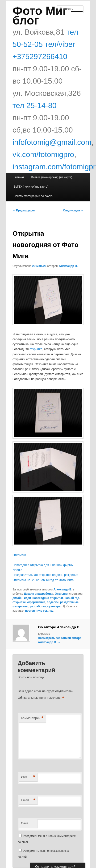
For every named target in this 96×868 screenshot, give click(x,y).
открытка (36, 349)
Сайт (25, 823)
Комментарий (32, 718)
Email (28, 800)
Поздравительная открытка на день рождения (45, 575)
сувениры (54, 606)
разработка (38, 606)
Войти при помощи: (31, 677)
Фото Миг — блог (48, 16)
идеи (27, 598)
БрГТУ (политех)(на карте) (31, 187)
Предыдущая (24, 210)
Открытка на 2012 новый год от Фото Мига (43, 580)
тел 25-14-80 (35, 105)
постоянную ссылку (39, 611)
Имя (28, 777)
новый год (72, 598)
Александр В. (68, 266)
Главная (19, 177)
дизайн (17, 598)
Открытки (19, 555)
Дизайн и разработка (38, 594)
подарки (53, 602)
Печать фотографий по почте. (33, 196)
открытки (19, 602)
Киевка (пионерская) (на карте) (52, 177)
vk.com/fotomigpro (43, 154)
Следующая (73, 210)
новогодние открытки (48, 598)
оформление (36, 602)
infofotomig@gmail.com (52, 142)
